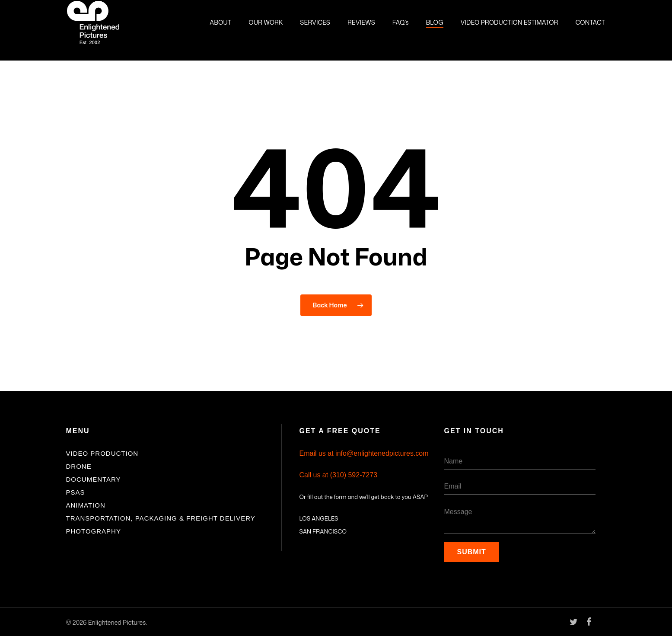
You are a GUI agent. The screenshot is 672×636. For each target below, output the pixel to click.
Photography (94, 531)
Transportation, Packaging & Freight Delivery (161, 518)
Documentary (94, 479)
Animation (86, 505)
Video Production (102, 453)
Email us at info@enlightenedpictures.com (364, 453)
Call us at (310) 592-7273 (339, 475)
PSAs (76, 492)
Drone (79, 466)
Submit (472, 552)
